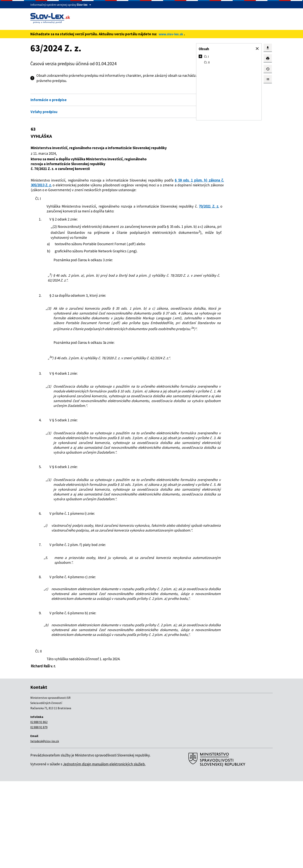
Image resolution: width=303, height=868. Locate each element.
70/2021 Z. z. (94, 216)
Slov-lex (82, 5)
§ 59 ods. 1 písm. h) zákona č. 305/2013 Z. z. (66, 185)
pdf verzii (76, 81)
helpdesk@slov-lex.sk (45, 828)
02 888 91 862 (39, 809)
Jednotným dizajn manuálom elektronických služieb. (104, 851)
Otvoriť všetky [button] (160, 91)
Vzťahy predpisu (44, 112)
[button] (257, 49)
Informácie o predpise (49, 100)
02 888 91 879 (39, 814)
